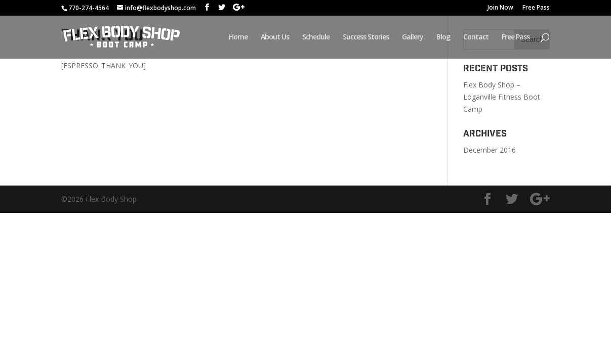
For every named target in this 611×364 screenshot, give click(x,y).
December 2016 (490, 150)
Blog (443, 37)
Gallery (413, 37)
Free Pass (536, 8)
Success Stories (366, 37)
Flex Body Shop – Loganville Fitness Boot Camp (502, 97)
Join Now (500, 8)
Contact (476, 37)
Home (238, 37)
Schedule (316, 37)
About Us (275, 37)
